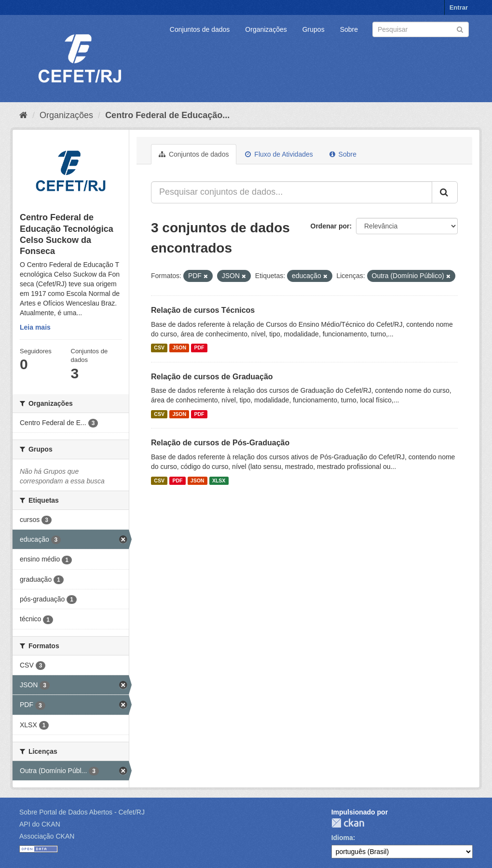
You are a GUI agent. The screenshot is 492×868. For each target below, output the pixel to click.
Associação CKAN (47, 836)
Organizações (266, 29)
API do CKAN (40, 824)
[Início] (23, 115)
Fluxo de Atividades (279, 154)
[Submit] (460, 29)
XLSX (219, 481)
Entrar (459, 7)
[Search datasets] (421, 29)
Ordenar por (330, 226)
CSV (159, 348)
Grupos (314, 29)
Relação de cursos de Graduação (212, 377)
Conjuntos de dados (200, 29)
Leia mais (35, 327)
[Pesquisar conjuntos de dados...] (292, 192)
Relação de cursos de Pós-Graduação (220, 443)
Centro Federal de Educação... (167, 115)
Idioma (342, 838)
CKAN (348, 823)
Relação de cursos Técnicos (203, 310)
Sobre (349, 29)
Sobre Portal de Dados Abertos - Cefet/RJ (82, 812)
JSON (179, 348)
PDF (199, 348)
